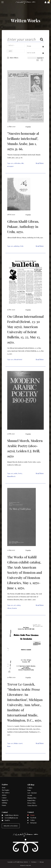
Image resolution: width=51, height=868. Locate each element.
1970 (12, 163)
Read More (40, 163)
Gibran (9, 608)
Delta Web (28, 865)
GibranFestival (18, 360)
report (20, 743)
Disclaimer (34, 862)
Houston (14, 608)
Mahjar (16, 743)
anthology (17, 246)
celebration (17, 163)
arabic (16, 473)
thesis (9, 746)
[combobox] (15, 46)
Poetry (20, 473)
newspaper (10, 166)
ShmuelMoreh (11, 476)
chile (22, 163)
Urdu (22, 246)
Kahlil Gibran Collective (22, 862)
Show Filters (14, 58)
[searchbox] (15, 45)
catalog (18, 605)
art (15, 605)
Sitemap (42, 862)
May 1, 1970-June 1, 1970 (28, 600)
